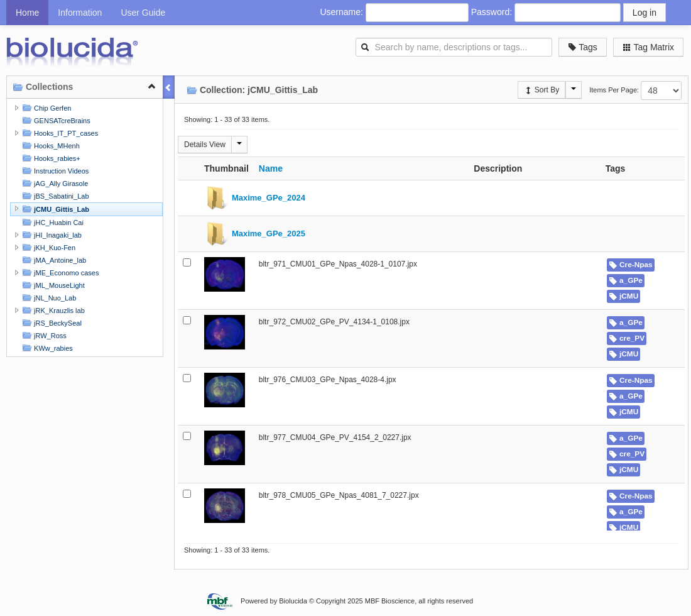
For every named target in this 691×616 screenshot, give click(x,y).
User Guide (143, 13)
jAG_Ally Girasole (54, 183)
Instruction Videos (54, 171)
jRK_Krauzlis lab (52, 310)
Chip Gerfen (45, 108)
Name (271, 168)
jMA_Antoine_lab (53, 260)
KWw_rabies (46, 348)
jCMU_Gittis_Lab (54, 209)
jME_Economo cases (59, 272)
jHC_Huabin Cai (52, 222)
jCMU (624, 296)
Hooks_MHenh (50, 146)
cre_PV (627, 338)
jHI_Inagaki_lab (51, 235)
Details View (205, 145)
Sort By (542, 90)
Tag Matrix (648, 47)
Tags (583, 47)
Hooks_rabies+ (50, 158)
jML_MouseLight (52, 285)
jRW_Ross (43, 335)
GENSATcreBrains (55, 120)
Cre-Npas (631, 265)
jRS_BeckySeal (51, 323)
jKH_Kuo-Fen (47, 247)
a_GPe (626, 280)
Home (27, 13)
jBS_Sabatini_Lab (54, 196)
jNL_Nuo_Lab (48, 298)
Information (80, 13)
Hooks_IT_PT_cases (59, 133)
